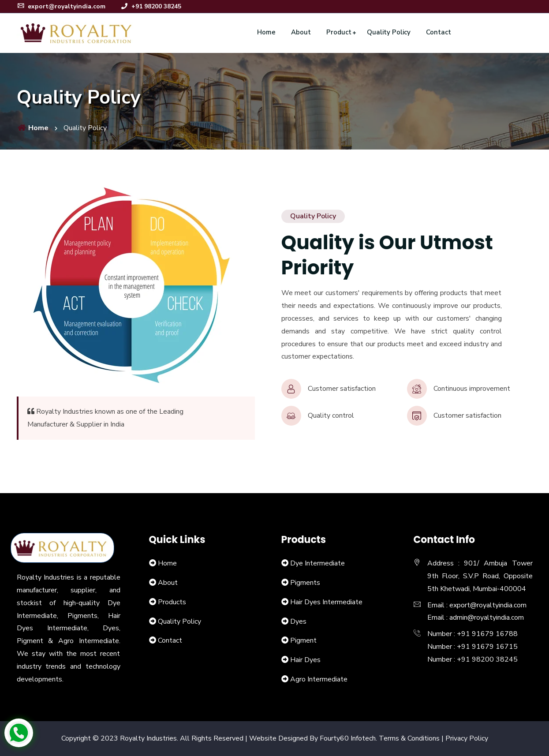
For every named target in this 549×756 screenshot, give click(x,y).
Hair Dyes (305, 660)
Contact (439, 32)
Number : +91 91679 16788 (472, 634)
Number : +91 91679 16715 (472, 647)
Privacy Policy (467, 738)
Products (172, 602)
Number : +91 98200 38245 (472, 659)
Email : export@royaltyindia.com (477, 605)
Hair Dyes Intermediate (326, 602)
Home (266, 32)
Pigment (303, 640)
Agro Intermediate (319, 679)
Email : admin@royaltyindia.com (476, 618)
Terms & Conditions (409, 738)
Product (339, 32)
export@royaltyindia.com (61, 6)
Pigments (305, 583)
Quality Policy (389, 32)
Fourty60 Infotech (348, 738)
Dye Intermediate (317, 563)
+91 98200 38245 (151, 6)
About (301, 32)
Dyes (298, 621)
